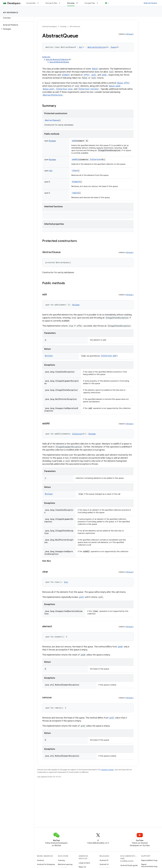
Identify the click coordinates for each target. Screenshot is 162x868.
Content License (107, 770)
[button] (17, 29)
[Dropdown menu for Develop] (78, 3)
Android (40, 860)
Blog (110, 3)
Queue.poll (48, 89)
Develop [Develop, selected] (71, 3)
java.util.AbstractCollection (57, 59)
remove (75, 193)
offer (87, 75)
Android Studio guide (129, 865)
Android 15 (104, 860)
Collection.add (109, 356)
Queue (95, 69)
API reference (11, 13)
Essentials (31, 3)
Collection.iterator (89, 89)
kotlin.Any (46, 57)
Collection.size (64, 89)
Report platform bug (149, 860)
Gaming (61, 860)
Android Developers (50, 27)
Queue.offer (123, 83)
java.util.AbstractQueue (59, 62)
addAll (75, 159)
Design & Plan (51, 3)
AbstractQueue (52, 120)
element (66, 75)
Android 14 (104, 864)
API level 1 (130, 34)
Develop (63, 27)
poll (94, 75)
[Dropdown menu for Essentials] (39, 3)
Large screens (84, 863)
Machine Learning (65, 864)
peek (104, 75)
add (74, 141)
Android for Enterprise (46, 864)
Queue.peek (115, 86)
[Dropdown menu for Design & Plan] (61, 3)
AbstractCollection (53, 95)
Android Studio (150, 3)
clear (75, 171)
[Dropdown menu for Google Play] (98, 3)
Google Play (90, 3)
